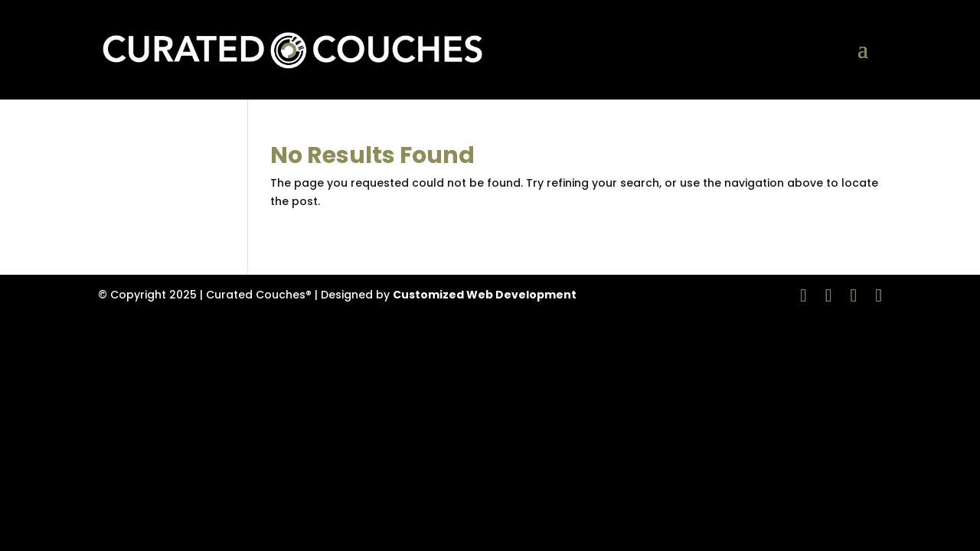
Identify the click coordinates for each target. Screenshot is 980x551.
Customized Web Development (485, 295)
